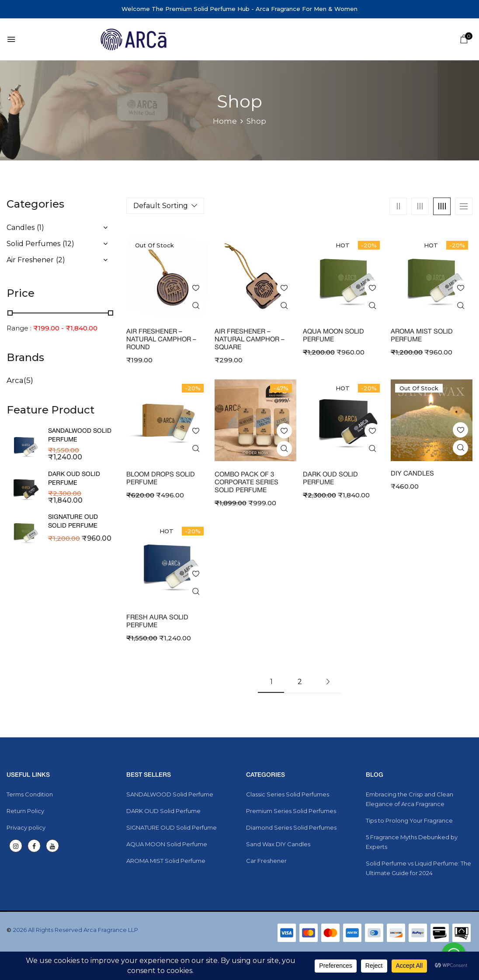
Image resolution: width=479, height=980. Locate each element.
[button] (464, 40)
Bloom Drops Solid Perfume (161, 479)
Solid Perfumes (33, 244)
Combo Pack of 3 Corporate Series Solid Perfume (246, 483)
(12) (68, 244)
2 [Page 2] (300, 682)
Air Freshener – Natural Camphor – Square (250, 340)
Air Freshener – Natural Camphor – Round (161, 340)
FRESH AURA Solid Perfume (157, 622)
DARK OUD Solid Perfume (330, 479)
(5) (28, 380)
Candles (21, 228)
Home (225, 121)
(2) (61, 260)
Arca (15, 380)
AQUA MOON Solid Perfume (333, 336)
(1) (40, 228)
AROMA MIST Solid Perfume (422, 336)
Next (328, 682)
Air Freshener (30, 260)
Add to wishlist (196, 288)
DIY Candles (412, 474)
